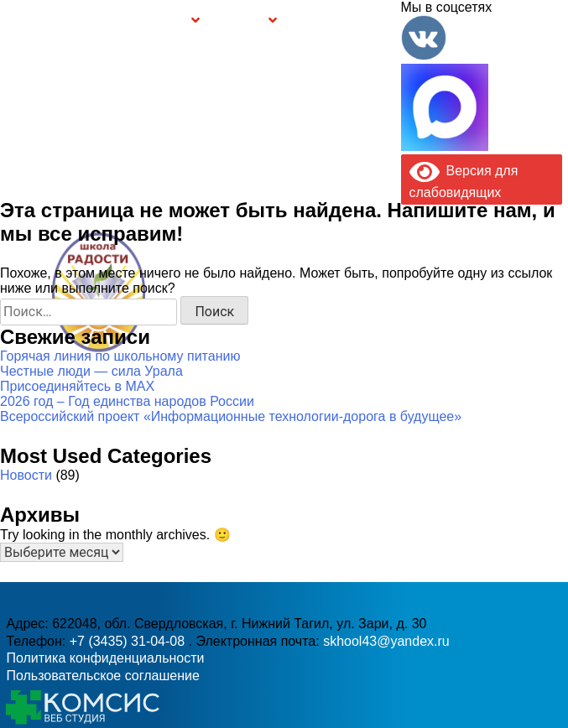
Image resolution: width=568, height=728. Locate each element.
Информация (12, 19)
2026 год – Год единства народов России (127, 401)
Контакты (377, 21)
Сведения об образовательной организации (102, 21)
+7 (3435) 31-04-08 (129, 641)
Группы (175, 22)
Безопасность (239, 22)
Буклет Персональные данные (317, 21)
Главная (40, 21)
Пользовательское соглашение (102, 676)
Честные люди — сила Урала (91, 371)
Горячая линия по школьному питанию (120, 356)
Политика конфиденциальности (105, 658)
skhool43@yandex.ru (406, 314)
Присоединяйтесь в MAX (77, 386)
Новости (26, 475)
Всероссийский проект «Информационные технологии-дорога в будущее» (231, 416)
